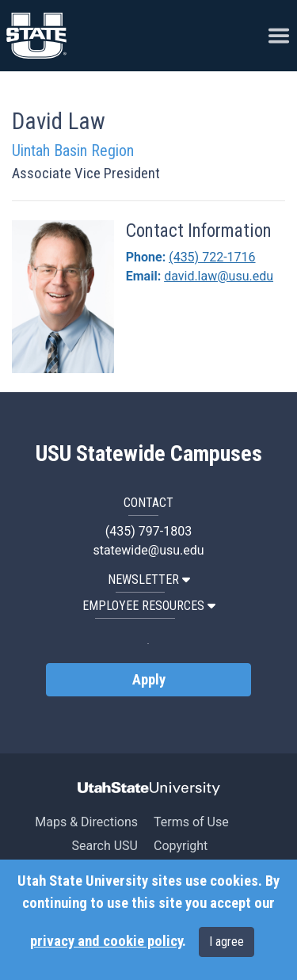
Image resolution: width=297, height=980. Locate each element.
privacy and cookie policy (106, 941)
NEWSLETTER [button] (149, 580)
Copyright (181, 846)
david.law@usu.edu (219, 276)
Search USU (105, 846)
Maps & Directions (86, 822)
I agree (227, 942)
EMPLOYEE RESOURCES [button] (149, 606)
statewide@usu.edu (148, 550)
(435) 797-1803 (148, 531)
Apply (149, 680)
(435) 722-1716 (212, 257)
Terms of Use (191, 822)
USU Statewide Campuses (149, 454)
